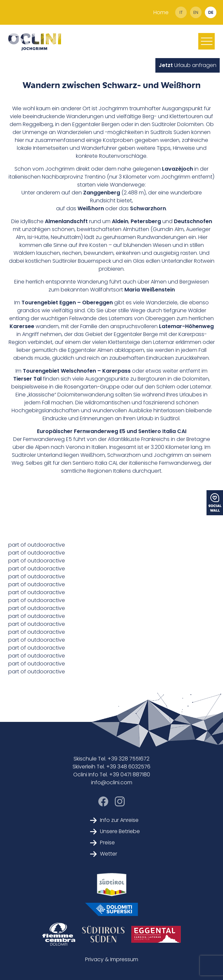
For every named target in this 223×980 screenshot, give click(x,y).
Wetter (104, 854)
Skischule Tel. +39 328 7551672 (111, 759)
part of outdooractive (37, 545)
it (181, 12)
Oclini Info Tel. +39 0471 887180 (112, 775)
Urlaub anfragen (188, 65)
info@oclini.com (112, 782)
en (196, 12)
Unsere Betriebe (115, 831)
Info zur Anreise (114, 820)
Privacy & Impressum (112, 959)
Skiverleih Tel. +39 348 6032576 (111, 767)
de (211, 12)
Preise (102, 843)
